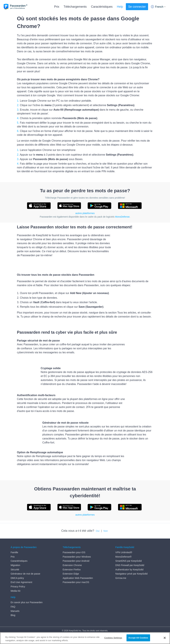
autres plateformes (85, 213)
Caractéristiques (102, 7)
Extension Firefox (72, 570)
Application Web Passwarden (78, 578)
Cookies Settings (113, 638)
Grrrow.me (121, 578)
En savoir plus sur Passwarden (27, 602)
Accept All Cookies (138, 638)
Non (106, 531)
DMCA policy (17, 578)
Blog (13, 615)
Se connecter (137, 7)
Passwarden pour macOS (76, 582)
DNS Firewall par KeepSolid (130, 565)
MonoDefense (122, 217)
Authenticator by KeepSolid (129, 570)
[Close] (165, 638)
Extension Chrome (72, 565)
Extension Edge (71, 574)
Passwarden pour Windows (77, 557)
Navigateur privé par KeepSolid (131, 574)
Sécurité (15, 570)
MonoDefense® (123, 557)
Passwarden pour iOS (74, 552)
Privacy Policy (18, 587)
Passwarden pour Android (76, 561)
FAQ (13, 607)
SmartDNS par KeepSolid (129, 561)
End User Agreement (21, 582)
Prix (57, 7)
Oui (98, 531)
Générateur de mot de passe (25, 574)
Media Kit (15, 591)
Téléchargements (75, 7)
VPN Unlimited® (124, 552)
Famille (14, 552)
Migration (15, 565)
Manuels (15, 611)
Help (120, 7)
